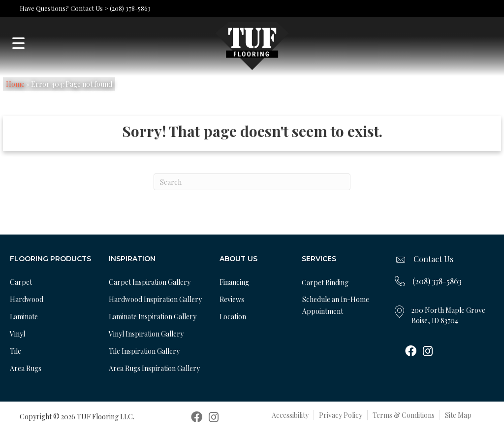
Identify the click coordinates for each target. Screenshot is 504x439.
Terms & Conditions (404, 415)
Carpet (21, 282)
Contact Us (433, 259)
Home (15, 84)
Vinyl (17, 334)
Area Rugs (26, 368)
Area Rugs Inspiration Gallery (154, 368)
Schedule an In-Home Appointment (336, 305)
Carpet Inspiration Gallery (150, 282)
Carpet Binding (325, 283)
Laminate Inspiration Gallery (153, 317)
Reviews (232, 299)
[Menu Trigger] (18, 43)
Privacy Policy (341, 415)
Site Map (458, 415)
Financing (234, 282)
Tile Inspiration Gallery (144, 351)
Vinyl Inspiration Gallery (146, 334)
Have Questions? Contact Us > (64, 8)
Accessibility (290, 415)
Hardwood (27, 299)
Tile (16, 351)
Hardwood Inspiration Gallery (155, 299)
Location (233, 317)
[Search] (252, 182)
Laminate (24, 317)
